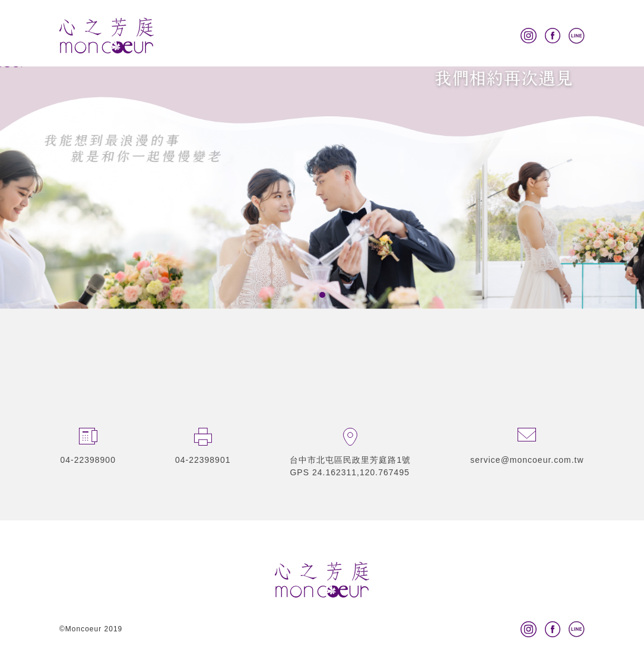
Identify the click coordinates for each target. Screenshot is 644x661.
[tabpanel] (322, 155)
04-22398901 (203, 460)
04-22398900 (88, 460)
